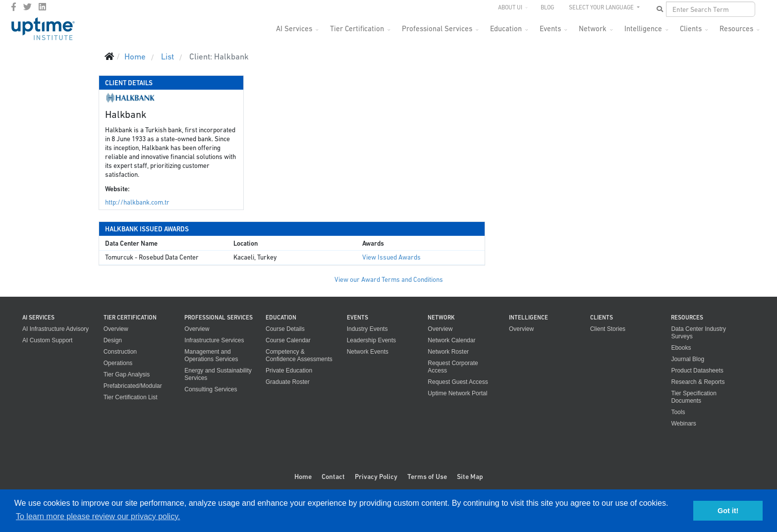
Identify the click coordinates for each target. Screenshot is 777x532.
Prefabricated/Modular (133, 386)
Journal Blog (688, 359)
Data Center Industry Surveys (698, 333)
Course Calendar (288, 340)
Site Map (470, 477)
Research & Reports (698, 382)
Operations (118, 363)
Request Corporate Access (453, 367)
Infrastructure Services (214, 340)
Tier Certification (357, 28)
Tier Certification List (131, 397)
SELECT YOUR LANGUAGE (602, 7)
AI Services (294, 28)
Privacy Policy (376, 477)
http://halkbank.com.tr (137, 202)
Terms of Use (427, 477)
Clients (691, 28)
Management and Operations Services (211, 355)
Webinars (683, 424)
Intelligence (643, 28)
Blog (547, 7)
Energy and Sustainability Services (218, 374)
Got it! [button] (728, 511)
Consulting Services (211, 389)
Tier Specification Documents (694, 397)
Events (550, 28)
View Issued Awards (391, 257)
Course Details (285, 329)
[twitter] (28, 7)
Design (113, 340)
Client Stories (608, 329)
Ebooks (681, 348)
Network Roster (448, 352)
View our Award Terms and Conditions (389, 280)
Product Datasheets (697, 371)
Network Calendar (451, 340)
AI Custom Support (47, 340)
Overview (116, 329)
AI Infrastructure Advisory (55, 329)
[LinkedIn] (42, 7)
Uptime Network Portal (457, 393)
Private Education (289, 371)
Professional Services (437, 28)
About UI (510, 7)
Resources (736, 28)
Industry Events (367, 329)
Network (593, 28)
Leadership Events (371, 340)
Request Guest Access (458, 382)
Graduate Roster (288, 382)
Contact (333, 477)
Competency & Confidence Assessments (299, 355)
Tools (678, 412)
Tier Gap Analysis (127, 374)
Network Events (368, 352)
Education (506, 28)
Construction (120, 352)
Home (303, 477)
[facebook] (14, 7)
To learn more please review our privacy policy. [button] (98, 516)
